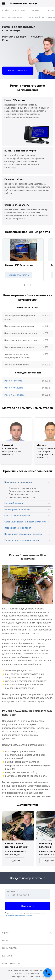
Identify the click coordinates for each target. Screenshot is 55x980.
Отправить (28, 906)
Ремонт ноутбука (13, 381)
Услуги (6, 933)
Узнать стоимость (19, 275)
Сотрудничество (12, 963)
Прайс (5, 10)
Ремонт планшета (14, 388)
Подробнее (15, 860)
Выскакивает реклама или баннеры (23, 534)
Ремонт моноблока (14, 395)
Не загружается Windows (17, 509)
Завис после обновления (18, 528)
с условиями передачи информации (18, 915)
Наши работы (20, 10)
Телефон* (10, 892)
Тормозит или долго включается (22, 540)
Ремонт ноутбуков (36, 17)
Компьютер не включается (18, 482)
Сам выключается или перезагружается (25, 522)
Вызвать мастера (18, 71)
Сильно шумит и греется (17, 516)
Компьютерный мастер (13, 17)
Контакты (37, 10)
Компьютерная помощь (23, 3)
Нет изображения (14, 503)
